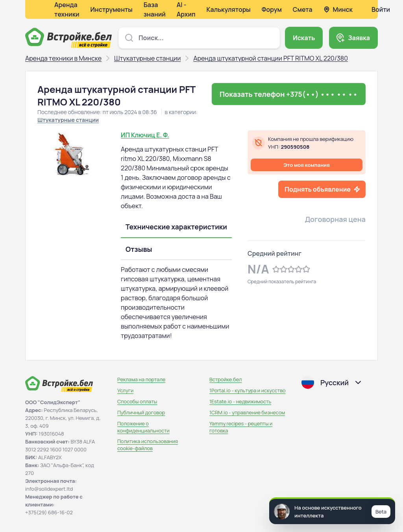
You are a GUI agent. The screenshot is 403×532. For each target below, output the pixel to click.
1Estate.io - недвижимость (240, 401)
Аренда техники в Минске (63, 58)
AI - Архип (186, 9)
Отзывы (139, 249)
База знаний (155, 9)
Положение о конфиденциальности (143, 427)
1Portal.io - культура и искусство (248, 390)
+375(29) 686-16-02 (49, 512)
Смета (303, 9)
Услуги (125, 390)
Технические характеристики (176, 227)
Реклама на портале (141, 379)
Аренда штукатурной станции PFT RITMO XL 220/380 (271, 58)
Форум (272, 9)
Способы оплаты (137, 401)
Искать (304, 38)
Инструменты (112, 9)
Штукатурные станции (147, 58)
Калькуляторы (228, 9)
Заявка (359, 38)
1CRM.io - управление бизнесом (247, 412)
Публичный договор (141, 412)
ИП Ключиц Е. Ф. (145, 135)
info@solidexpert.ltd (49, 489)
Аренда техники (67, 9)
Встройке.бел (226, 379)
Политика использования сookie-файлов (148, 445)
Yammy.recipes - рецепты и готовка (241, 427)
